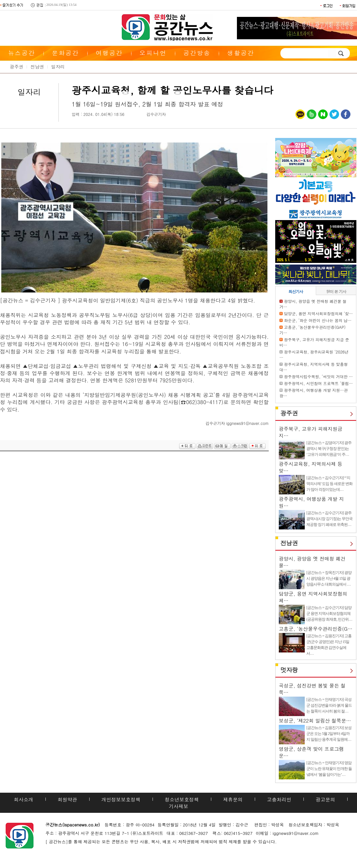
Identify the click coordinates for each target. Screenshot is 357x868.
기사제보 (178, 806)
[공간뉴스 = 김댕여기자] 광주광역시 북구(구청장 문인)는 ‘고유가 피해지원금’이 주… (329, 449)
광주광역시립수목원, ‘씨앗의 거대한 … (318, 376)
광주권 (17, 67)
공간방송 (197, 53)
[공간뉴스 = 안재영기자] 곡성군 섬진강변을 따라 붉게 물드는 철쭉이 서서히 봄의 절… (329, 705)
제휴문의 (233, 799)
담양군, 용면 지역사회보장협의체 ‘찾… (318, 313)
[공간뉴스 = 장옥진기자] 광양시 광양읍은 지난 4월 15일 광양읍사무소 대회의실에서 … (329, 578)
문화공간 (66, 53)
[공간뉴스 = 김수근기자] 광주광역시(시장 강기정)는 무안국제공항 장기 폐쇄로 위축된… (329, 519)
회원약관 (68, 799)
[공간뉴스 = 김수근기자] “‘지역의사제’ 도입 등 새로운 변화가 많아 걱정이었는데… (329, 484)
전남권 (37, 67)
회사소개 (24, 799)
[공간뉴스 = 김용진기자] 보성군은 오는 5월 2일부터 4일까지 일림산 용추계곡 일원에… (329, 734)
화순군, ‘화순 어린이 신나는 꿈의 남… (318, 320)
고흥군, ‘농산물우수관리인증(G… (316, 629)
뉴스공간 (22, 53)
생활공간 (241, 53)
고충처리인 (279, 799)
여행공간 (109, 53)
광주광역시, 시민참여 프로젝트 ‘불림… (318, 383)
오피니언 (153, 53)
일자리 (58, 67)
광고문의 (326, 799)
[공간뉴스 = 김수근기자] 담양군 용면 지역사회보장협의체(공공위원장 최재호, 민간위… (329, 614)
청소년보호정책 (182, 799)
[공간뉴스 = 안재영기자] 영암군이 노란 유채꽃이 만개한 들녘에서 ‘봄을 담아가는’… (329, 769)
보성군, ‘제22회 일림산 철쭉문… (315, 720)
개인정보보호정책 (121, 799)
